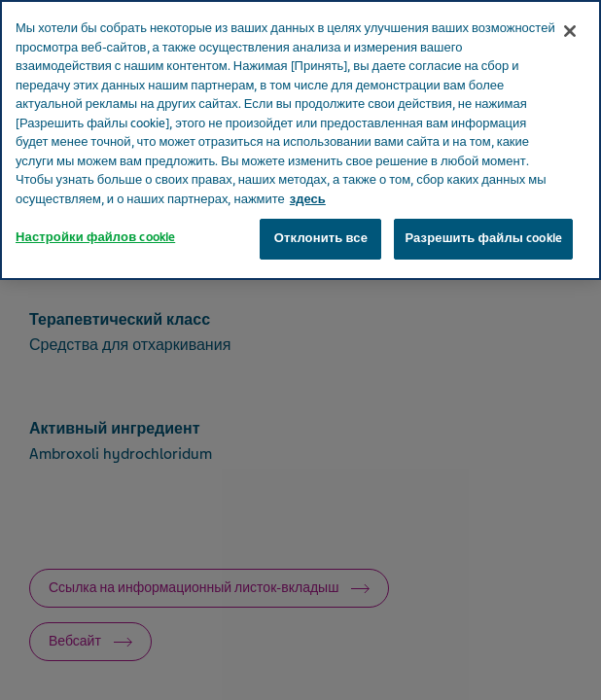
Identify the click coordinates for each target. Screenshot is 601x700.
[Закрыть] (570, 31)
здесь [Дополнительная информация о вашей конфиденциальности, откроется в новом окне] (308, 199)
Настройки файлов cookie (95, 237)
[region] (300, 140)
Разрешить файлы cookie (483, 238)
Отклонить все (321, 238)
